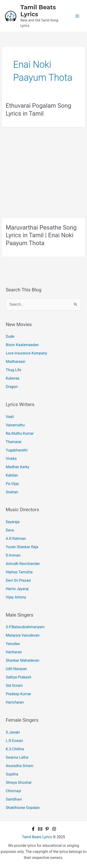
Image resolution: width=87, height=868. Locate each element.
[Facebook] (33, 829)
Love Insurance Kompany (27, 353)
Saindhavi (14, 799)
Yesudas (13, 644)
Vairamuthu (15, 425)
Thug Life (14, 370)
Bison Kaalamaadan (22, 345)
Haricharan (15, 702)
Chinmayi (13, 791)
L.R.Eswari (14, 741)
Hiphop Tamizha (19, 572)
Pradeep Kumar (19, 694)
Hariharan (14, 652)
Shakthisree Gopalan (23, 808)
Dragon (12, 387)
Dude (10, 336)
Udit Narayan (16, 669)
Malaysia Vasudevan (23, 635)
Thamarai (14, 442)
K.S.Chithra (15, 749)
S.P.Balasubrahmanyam (25, 627)
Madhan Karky (18, 467)
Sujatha (12, 774)
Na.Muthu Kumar (20, 433)
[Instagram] (54, 829)
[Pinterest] (47, 829)
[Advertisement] (43, 173)
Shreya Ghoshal (19, 783)
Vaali (10, 417)
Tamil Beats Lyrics (37, 837)
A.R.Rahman (16, 539)
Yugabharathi (17, 450)
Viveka (11, 459)
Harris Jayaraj (17, 589)
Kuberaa (13, 378)
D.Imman (13, 555)
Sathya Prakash (19, 677)
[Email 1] (40, 829)
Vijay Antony (16, 597)
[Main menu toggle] (77, 16)
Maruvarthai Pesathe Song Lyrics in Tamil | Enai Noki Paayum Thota (41, 235)
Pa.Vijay (12, 484)
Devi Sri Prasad (18, 580)
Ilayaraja (13, 522)
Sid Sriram (14, 686)
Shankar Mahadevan (23, 660)
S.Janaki (13, 732)
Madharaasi (16, 362)
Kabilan (12, 475)
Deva (10, 530)
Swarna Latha (17, 757)
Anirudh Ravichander (23, 564)
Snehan (12, 492)
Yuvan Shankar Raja (22, 547)
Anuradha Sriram (20, 766)
